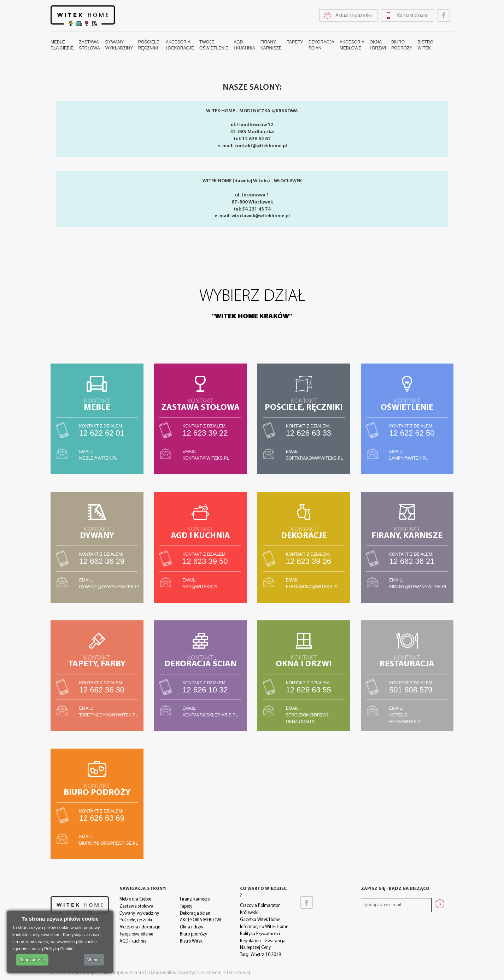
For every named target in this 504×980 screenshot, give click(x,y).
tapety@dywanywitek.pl (109, 715)
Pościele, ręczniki (136, 920)
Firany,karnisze (271, 45)
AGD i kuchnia (133, 941)
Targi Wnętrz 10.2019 (260, 955)
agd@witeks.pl (200, 587)
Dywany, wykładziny (139, 913)
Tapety (295, 42)
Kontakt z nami (413, 16)
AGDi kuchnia (244, 45)
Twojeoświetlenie (214, 45)
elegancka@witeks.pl (312, 587)
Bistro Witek (191, 941)
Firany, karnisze (195, 899)
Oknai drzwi (378, 45)
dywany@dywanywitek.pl (110, 587)
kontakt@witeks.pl (206, 458)
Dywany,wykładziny (119, 45)
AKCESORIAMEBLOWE (352, 45)
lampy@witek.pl (408, 458)
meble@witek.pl (98, 458)
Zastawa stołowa (136, 906)
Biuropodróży (402, 45)
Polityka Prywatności (260, 934)
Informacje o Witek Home (264, 927)
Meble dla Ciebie (135, 899)
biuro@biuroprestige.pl (109, 843)
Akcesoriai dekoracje (180, 45)
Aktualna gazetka (354, 16)
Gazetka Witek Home (260, 920)
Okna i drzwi (192, 927)
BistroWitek (425, 45)
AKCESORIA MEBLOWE (201, 920)
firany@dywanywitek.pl (418, 587)
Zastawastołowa (89, 45)
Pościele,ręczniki (149, 45)
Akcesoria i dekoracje (140, 927)
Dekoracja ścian (195, 913)
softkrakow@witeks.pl (315, 458)
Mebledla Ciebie (62, 45)
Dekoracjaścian (321, 45)
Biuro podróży (194, 934)
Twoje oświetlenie (136, 934)
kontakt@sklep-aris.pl (210, 715)
